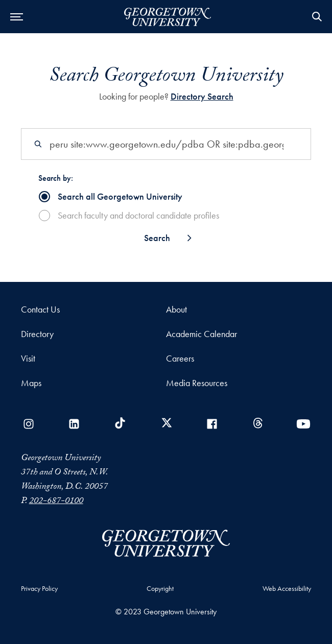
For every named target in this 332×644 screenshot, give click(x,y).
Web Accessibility (287, 588)
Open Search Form (317, 17)
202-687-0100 (56, 502)
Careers (180, 358)
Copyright (160, 588)
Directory (37, 334)
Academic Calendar (201, 334)
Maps (31, 383)
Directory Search (202, 96)
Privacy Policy (39, 588)
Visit (28, 358)
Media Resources (197, 383)
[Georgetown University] (168, 19)
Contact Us (40, 309)
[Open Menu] (17, 17)
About (176, 309)
